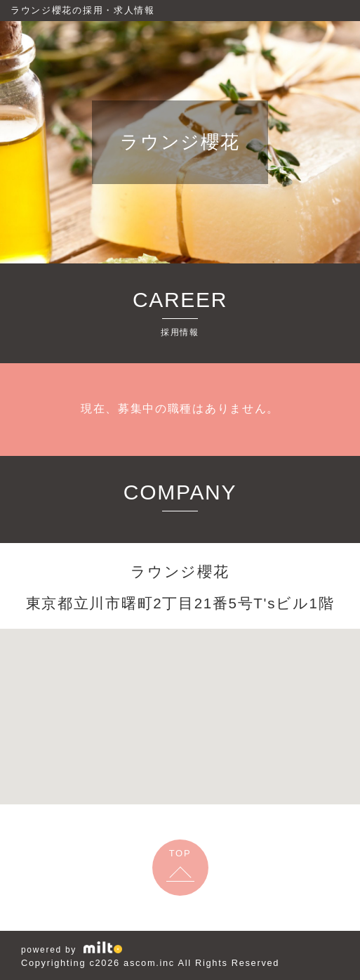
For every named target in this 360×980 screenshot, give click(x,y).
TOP (180, 853)
